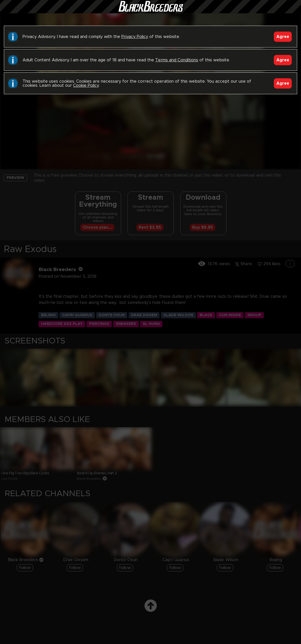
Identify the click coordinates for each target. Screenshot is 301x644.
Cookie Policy (86, 85)
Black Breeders (151, 12)
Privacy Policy (135, 37)
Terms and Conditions (177, 60)
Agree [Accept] (283, 37)
